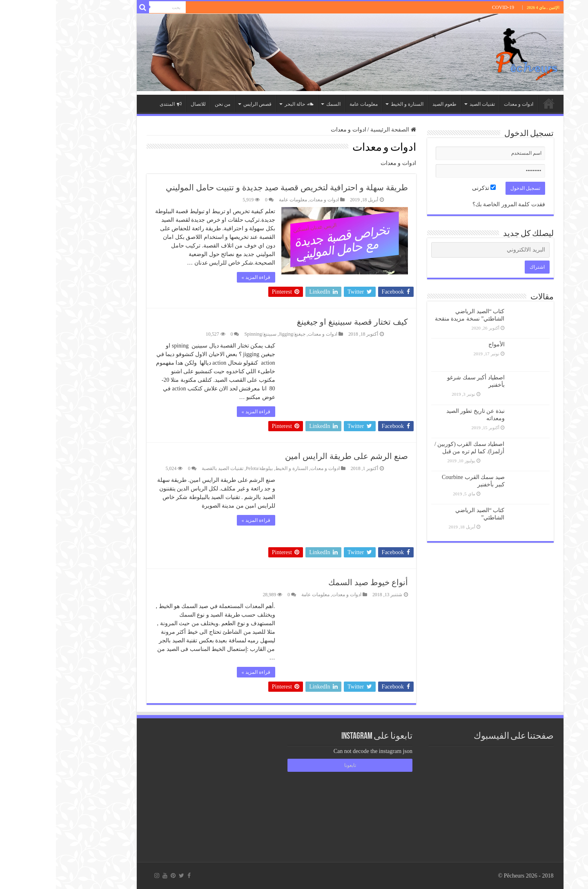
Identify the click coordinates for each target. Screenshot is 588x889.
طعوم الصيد (389, 104)
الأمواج (441, 344)
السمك (277, 104)
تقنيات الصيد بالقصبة (167, 468)
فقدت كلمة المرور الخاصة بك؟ (453, 204)
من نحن (167, 104)
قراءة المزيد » (200, 277)
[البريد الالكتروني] (434, 250)
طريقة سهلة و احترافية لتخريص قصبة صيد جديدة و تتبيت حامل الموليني (231, 187)
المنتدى (115, 104)
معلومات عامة (308, 104)
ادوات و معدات (463, 104)
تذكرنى (428, 188)
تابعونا (294, 765)
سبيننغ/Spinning (204, 334)
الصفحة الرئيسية (493, 103)
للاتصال (142, 104)
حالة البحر (243, 104)
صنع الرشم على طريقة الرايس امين (291, 456)
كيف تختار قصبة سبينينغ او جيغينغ (296, 322)
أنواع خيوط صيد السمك (312, 582)
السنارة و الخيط (351, 104)
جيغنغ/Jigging (236, 334)
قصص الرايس (202, 104)
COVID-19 (447, 7)
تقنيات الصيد (426, 104)
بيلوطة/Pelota (203, 468)
